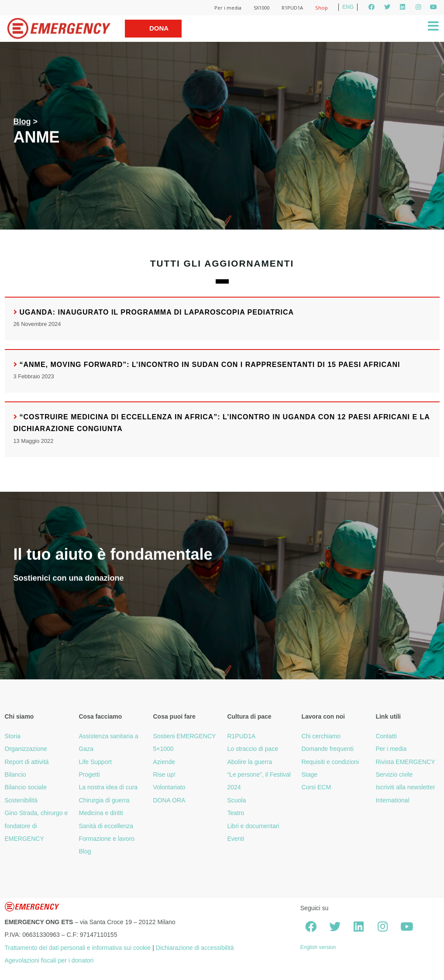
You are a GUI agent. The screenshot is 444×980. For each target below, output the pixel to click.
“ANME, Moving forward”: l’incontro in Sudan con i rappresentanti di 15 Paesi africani (210, 365)
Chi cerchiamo (321, 736)
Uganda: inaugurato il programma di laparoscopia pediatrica (157, 312)
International (392, 800)
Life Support (95, 762)
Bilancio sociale (26, 787)
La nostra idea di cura (108, 787)
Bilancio (15, 774)
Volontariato (169, 787)
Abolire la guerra (250, 762)
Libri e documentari (253, 826)
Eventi (236, 839)
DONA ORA (169, 800)
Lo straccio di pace (253, 749)
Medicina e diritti (101, 813)
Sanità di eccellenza (106, 826)
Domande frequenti (327, 749)
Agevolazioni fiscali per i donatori (49, 960)
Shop (322, 8)
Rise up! (164, 774)
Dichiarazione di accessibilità (195, 948)
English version (318, 947)
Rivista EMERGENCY (405, 762)
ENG (348, 7)
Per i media (228, 8)
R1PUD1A (292, 8)
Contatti (386, 736)
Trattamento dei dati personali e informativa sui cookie (78, 948)
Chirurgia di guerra (104, 800)
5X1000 (262, 8)
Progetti (89, 774)
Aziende (164, 762)
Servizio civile (394, 774)
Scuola (236, 800)
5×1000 (163, 749)
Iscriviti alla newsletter (405, 787)
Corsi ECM (316, 787)
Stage (309, 774)
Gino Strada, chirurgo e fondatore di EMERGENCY (36, 826)
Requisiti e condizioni (330, 762)
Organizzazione (26, 749)
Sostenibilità (21, 800)
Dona (159, 28)
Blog (22, 122)
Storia (13, 736)
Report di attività (27, 762)
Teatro (236, 813)
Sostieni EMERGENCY (184, 736)
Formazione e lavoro (107, 839)
